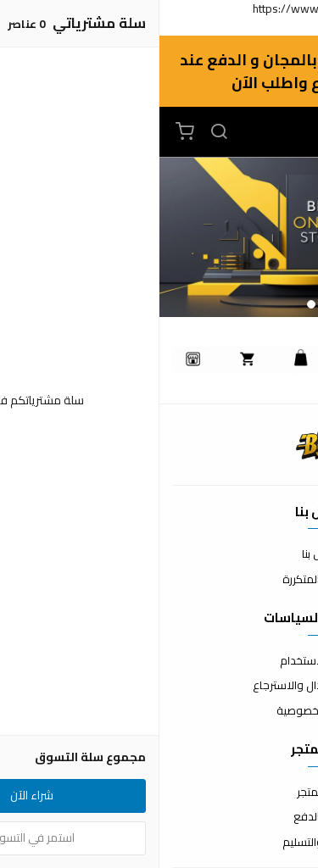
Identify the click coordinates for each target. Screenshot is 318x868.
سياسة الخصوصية (159, 711)
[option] (159, 237)
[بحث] (59, 132)
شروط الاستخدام (159, 661)
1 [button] (167, 304)
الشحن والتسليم (159, 843)
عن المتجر (159, 793)
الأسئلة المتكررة (159, 580)
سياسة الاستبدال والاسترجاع (159, 686)
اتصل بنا (159, 554)
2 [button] (152, 304)
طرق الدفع (159, 817)
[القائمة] (195, 132)
